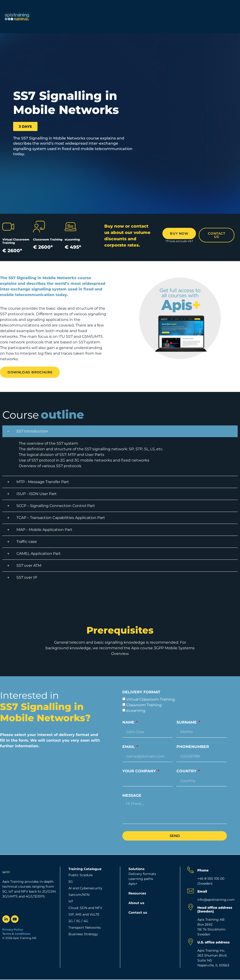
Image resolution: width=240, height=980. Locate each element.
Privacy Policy (13, 929)
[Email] (191, 891)
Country (187, 771)
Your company (140, 771)
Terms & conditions (17, 934)
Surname (187, 723)
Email (129, 747)
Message (132, 796)
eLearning (136, 711)
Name (129, 723)
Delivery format (141, 692)
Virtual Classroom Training (151, 699)
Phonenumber (193, 747)
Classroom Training (144, 705)
